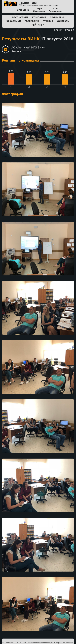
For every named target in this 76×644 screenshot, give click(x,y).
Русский (70, 30)
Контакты (63, 21)
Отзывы (48, 21)
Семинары (57, 17)
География (32, 21)
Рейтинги (38, 25)
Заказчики (14, 21)
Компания (39, 17)
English (58, 30)
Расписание (20, 17)
